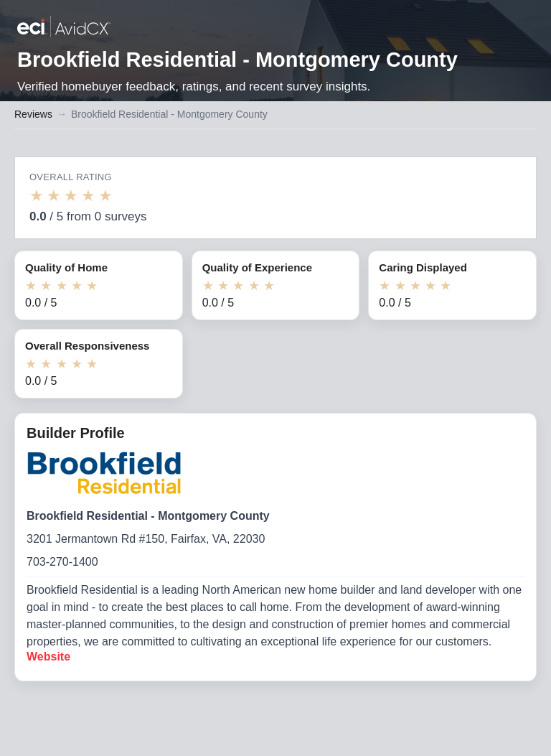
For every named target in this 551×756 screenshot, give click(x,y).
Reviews (33, 114)
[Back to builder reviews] (64, 28)
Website (48, 657)
